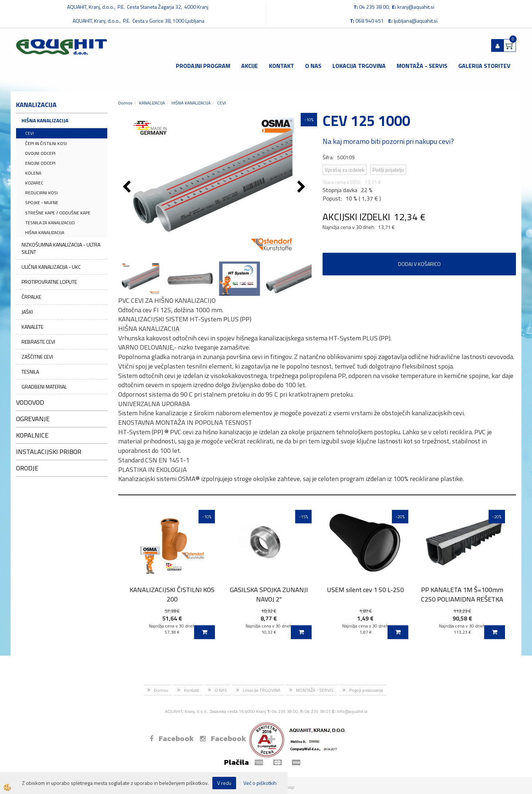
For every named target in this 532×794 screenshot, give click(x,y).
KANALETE (32, 327)
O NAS (313, 66)
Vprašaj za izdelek (345, 170)
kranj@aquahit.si (416, 7)
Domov (125, 103)
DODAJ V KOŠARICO (419, 264)
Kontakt (282, 66)
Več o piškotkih (260, 783)
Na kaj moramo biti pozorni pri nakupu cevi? (388, 141)
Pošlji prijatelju (388, 170)
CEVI (30, 133)
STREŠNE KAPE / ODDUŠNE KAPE (58, 213)
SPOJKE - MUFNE (42, 203)
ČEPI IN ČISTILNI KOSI (46, 143)
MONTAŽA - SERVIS (422, 66)
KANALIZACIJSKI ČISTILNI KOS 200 (172, 594)
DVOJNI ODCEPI (40, 153)
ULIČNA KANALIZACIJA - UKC (51, 267)
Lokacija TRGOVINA (359, 66)
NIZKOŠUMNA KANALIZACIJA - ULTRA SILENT (61, 248)
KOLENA (33, 173)
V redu (224, 783)
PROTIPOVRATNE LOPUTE (49, 282)
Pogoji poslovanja (366, 690)
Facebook (172, 738)
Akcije (250, 66)
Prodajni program (203, 66)
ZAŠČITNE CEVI (37, 357)
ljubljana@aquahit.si (416, 21)
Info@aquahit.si (352, 711)
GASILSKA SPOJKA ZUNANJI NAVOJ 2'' (269, 594)
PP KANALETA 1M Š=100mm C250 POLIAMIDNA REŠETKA (462, 594)
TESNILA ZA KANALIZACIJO (50, 223)
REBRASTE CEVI (38, 342)
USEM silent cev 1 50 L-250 (365, 590)
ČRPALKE (31, 297)
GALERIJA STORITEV (484, 66)
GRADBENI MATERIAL (44, 387)
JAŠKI (27, 312)
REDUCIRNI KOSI (41, 193)
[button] (302, 187)
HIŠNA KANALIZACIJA (45, 120)
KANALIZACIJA (152, 103)
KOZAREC (34, 183)
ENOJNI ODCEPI (40, 163)
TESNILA (30, 372)
